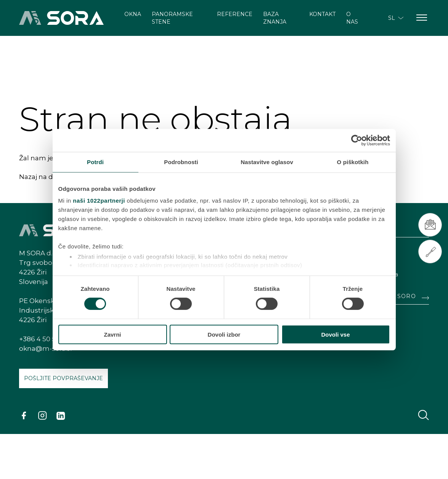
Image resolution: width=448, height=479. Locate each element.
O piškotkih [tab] (353, 162)
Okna (133, 14)
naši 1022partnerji (99, 201)
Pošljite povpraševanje (63, 378)
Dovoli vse (335, 335)
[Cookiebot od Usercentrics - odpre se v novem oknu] (357, 140)
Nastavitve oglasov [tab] (267, 162)
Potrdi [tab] (95, 162)
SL (396, 18)
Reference (235, 14)
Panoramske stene (172, 18)
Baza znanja (275, 18)
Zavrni (112, 335)
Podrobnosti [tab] (181, 162)
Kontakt (322, 14)
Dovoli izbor (224, 335)
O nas (352, 18)
